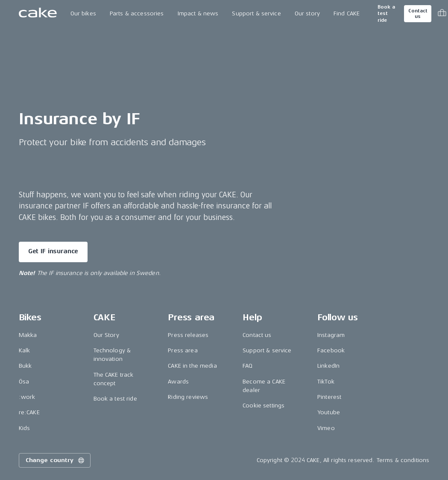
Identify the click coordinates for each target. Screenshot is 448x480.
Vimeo (326, 428)
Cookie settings (264, 405)
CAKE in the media (192, 366)
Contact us (418, 14)
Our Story (106, 335)
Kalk (25, 350)
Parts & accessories (137, 13)
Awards (178, 382)
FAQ (247, 366)
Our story (307, 13)
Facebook (331, 350)
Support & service (256, 13)
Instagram (331, 335)
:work (27, 397)
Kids (25, 428)
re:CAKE (29, 412)
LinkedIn (328, 366)
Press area (183, 350)
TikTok (326, 382)
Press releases (188, 335)
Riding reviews (188, 397)
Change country (56, 460)
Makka (28, 335)
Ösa (24, 382)
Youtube (329, 412)
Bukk (25, 366)
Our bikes (83, 13)
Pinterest (329, 397)
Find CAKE (347, 13)
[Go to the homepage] (38, 14)
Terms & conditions (403, 460)
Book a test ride (386, 14)
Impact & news (198, 13)
